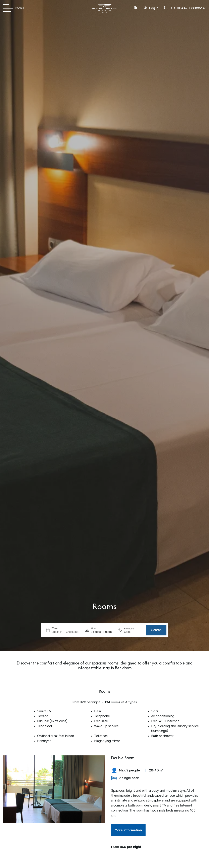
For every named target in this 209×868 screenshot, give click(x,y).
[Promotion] (134, 629)
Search (156, 628)
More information (128, 830)
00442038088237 (189, 8)
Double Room (123, 758)
